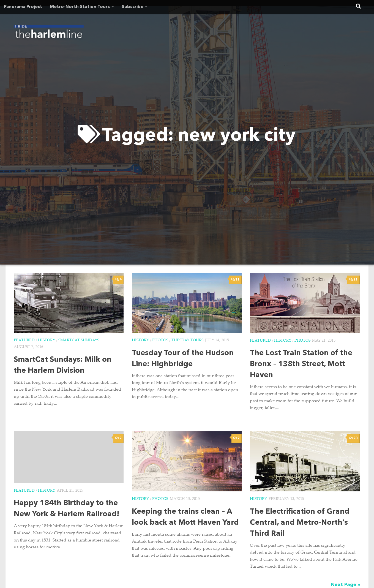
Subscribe (133, 7)
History (47, 341)
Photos (160, 341)
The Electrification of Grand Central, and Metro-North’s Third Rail (300, 523)
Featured (24, 341)
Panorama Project (23, 7)
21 (353, 280)
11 (235, 280)
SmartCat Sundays (79, 341)
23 (353, 438)
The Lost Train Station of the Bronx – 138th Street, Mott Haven (301, 364)
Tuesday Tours (187, 341)
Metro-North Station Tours (80, 7)
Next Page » (346, 585)
